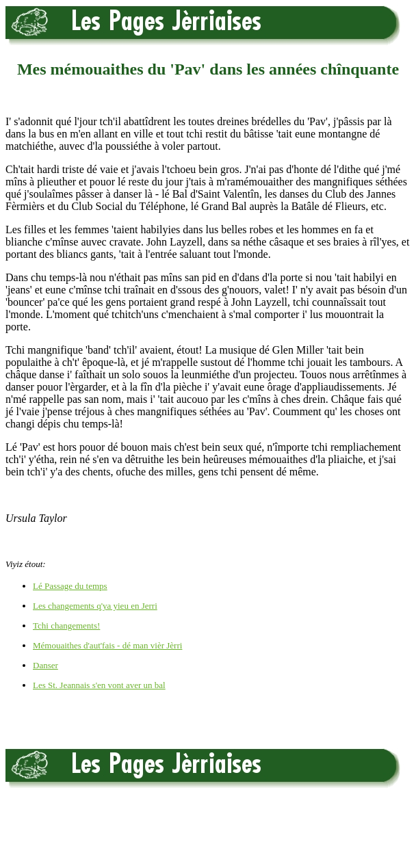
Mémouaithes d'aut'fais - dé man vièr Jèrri (107, 645)
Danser (45, 665)
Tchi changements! (66, 626)
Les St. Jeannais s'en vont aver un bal (99, 685)
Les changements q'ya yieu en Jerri (95, 606)
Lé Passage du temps (70, 586)
